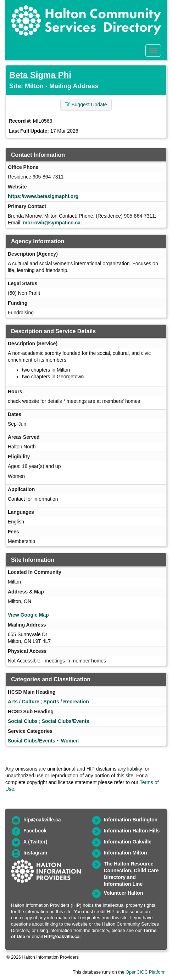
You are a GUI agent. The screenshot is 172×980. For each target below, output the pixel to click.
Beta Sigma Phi (40, 75)
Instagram (35, 853)
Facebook (35, 831)
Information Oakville (128, 842)
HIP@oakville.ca (62, 936)
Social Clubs (23, 721)
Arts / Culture (24, 702)
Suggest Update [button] (86, 105)
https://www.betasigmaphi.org (43, 196)
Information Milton (126, 853)
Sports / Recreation (66, 702)
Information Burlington (131, 820)
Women (70, 741)
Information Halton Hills (132, 831)
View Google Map (28, 615)
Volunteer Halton (124, 893)
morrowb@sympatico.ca (52, 223)
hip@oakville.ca (42, 820)
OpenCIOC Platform (146, 972)
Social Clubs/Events (66, 721)
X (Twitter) (35, 842)
